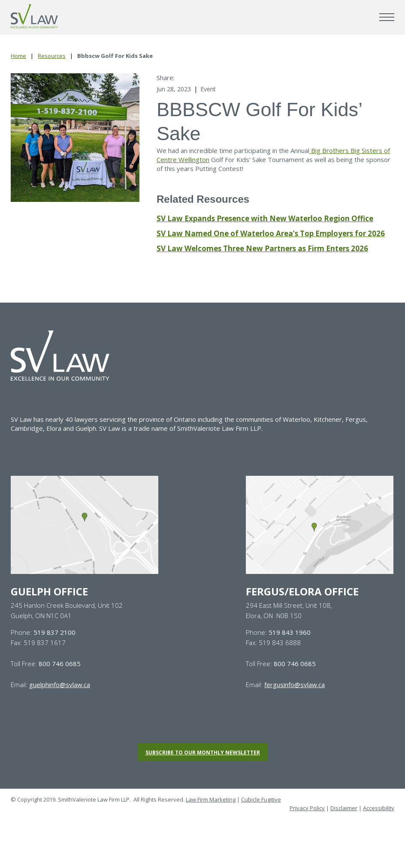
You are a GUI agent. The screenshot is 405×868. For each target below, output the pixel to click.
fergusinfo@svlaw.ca (295, 685)
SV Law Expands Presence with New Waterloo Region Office (265, 218)
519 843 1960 (290, 632)
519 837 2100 (54, 632)
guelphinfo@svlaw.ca (60, 685)
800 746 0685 (60, 664)
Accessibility (379, 808)
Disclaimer (344, 808)
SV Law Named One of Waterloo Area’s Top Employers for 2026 (271, 233)
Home (18, 56)
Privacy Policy (307, 808)
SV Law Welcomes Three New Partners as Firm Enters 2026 (262, 248)
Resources (52, 56)
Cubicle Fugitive (261, 799)
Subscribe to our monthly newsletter (203, 752)
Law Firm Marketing (211, 799)
